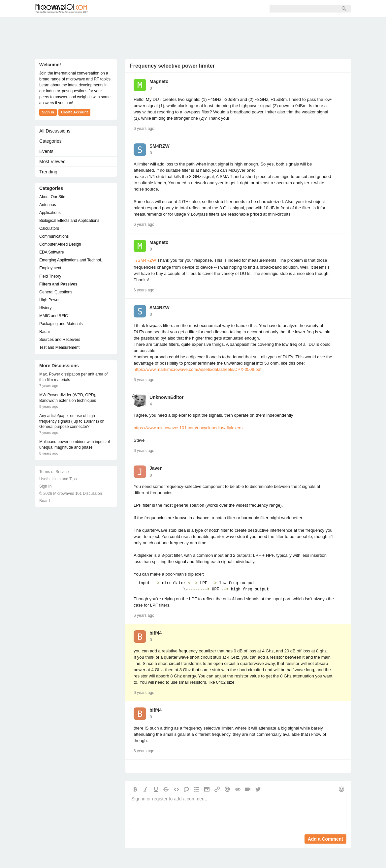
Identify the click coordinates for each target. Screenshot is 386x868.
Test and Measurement (59, 347)
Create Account (74, 112)
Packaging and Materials (61, 324)
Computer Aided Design (60, 244)
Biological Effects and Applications (69, 221)
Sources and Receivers (60, 340)
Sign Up (169, 9)
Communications (54, 236)
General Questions (56, 292)
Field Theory (50, 276)
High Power (49, 300)
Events (46, 151)
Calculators (49, 228)
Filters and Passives (58, 284)
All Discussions (55, 131)
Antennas (48, 205)
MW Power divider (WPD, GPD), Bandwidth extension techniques (68, 398)
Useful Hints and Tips (58, 479)
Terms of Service (54, 472)
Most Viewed (52, 162)
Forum (109, 9)
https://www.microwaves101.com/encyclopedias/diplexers (188, 428)
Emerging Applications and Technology (73, 260)
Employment (50, 268)
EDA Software (52, 252)
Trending (48, 172)
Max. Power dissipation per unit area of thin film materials (73, 377)
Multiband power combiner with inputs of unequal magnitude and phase (75, 445)
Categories (50, 141)
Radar (45, 332)
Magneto (159, 81)
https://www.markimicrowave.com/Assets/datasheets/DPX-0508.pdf (197, 369)
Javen (156, 468)
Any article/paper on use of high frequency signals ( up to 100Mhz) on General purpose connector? (72, 421)
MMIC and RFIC (54, 316)
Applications (50, 213)
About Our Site (52, 197)
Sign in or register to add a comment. (238, 812)
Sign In (197, 9)
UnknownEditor (166, 397)
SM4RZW (160, 146)
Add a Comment (325, 839)
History (45, 308)
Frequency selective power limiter (172, 66)
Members (139, 9)
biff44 (156, 633)
